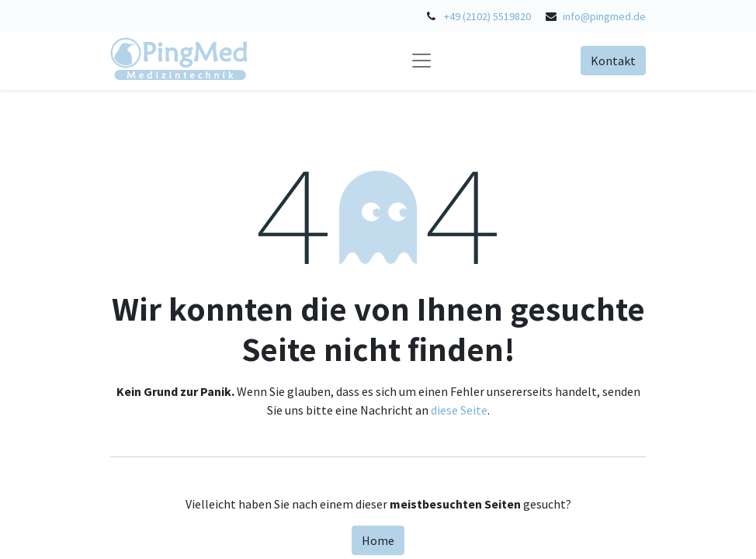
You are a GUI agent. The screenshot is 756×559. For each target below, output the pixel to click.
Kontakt (613, 61)
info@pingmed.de (604, 16)
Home (378, 540)
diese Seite (459, 410)
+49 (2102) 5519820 (487, 16)
